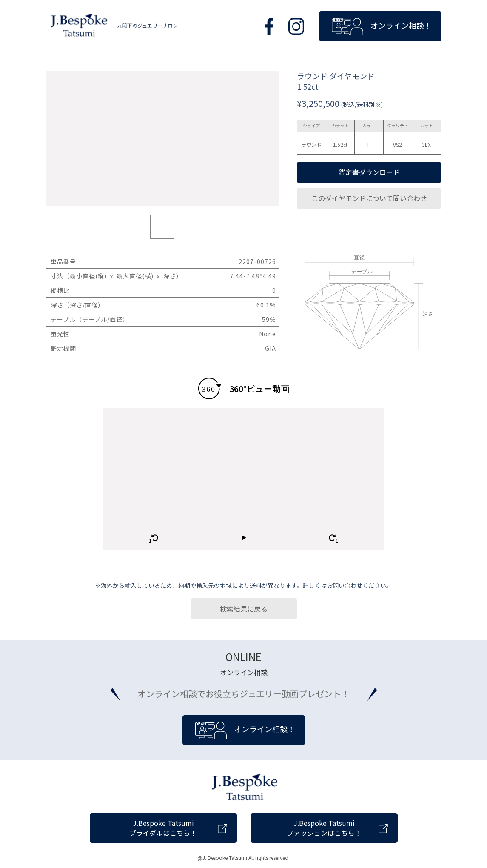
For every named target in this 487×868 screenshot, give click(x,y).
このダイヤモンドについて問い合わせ (369, 198)
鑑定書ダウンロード (369, 172)
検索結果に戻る (244, 609)
